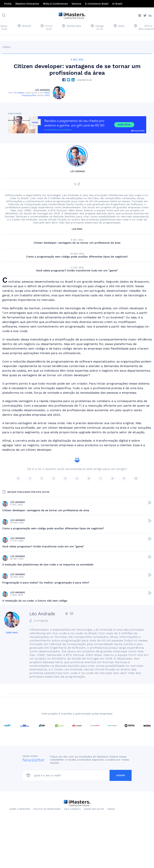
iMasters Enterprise (27, 4)
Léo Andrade (42, 90)
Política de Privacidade (47, 809)
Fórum (111, 809)
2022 (47, 95)
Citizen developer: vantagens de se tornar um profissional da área (77, 243)
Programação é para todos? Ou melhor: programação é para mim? (46, 583)
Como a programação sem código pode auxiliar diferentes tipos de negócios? (77, 257)
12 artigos (19, 93)
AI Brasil (117, 4)
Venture (76, 4)
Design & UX (97, 27)
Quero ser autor (94, 809)
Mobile (24, 26)
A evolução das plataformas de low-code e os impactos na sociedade (48, 564)
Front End (47, 27)
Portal (8, 4)
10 (136, 479)
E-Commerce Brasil (97, 4)
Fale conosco (72, 809)
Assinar (121, 775)
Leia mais (77, 229)
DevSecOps (72, 26)
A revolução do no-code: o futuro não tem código (35, 601)
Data (119, 26)
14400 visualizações (36, 94)
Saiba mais (12, 633)
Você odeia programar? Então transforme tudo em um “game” (77, 270)
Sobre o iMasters (20, 809)
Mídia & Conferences (55, 4)
